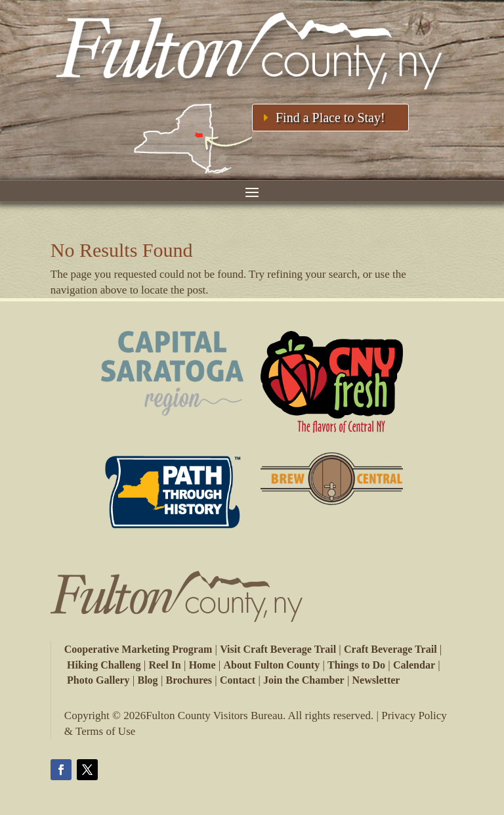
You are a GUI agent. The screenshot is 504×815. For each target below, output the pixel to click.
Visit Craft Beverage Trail (278, 649)
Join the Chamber (304, 680)
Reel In (164, 665)
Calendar (414, 665)
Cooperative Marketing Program (138, 649)
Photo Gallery (98, 680)
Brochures (189, 680)
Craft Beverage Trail (390, 649)
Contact (238, 680)
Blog (148, 680)
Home (202, 665)
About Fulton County (271, 665)
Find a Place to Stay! (330, 118)
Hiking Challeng (104, 665)
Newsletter (376, 680)
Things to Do (356, 665)
